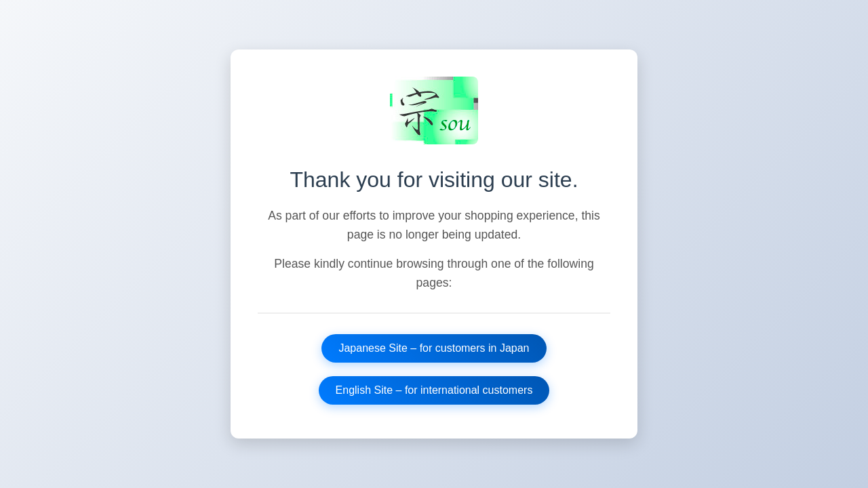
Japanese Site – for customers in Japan (434, 348)
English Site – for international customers (434, 390)
